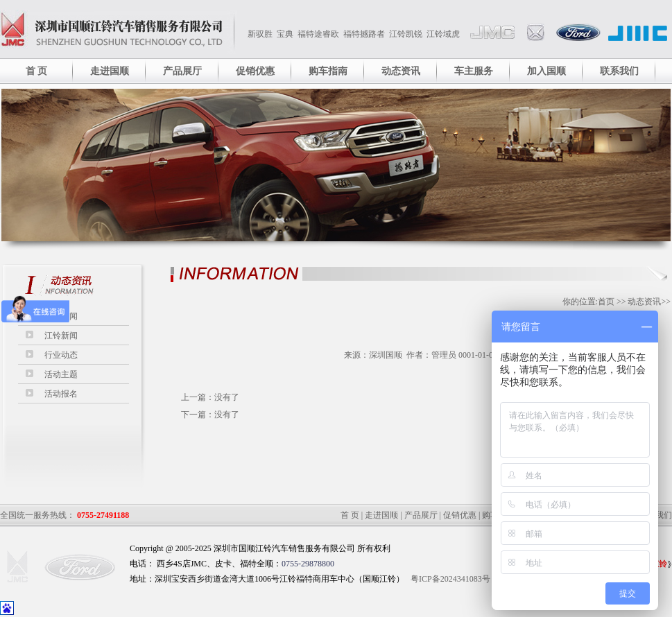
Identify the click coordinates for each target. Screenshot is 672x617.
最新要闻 (61, 316)
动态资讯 (401, 71)
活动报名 (61, 394)
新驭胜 (260, 34)
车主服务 (474, 71)
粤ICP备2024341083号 (450, 579)
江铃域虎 (443, 34)
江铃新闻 (61, 336)
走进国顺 (110, 71)
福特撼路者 (364, 34)
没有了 (227, 397)
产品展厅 (182, 71)
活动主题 (61, 374)
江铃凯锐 (406, 34)
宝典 (285, 34)
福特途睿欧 (318, 34)
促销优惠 (255, 71)
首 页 (37, 71)
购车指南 (328, 71)
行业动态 (61, 355)
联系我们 (619, 71)
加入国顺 (546, 71)
